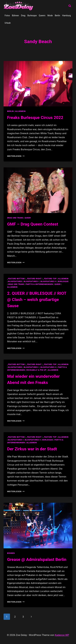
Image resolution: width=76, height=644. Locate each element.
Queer (28, 218)
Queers (42, 15)
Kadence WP (62, 635)
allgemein (63, 279)
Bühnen (15, 15)
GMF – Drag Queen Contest (33, 224)
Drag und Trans (15, 218)
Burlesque (32, 15)
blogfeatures (15, 281)
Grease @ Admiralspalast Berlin (37, 559)
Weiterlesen (16, 156)
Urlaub (8, 23)
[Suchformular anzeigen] (70, 6)
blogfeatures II (48, 281)
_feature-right (34, 279)
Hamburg (66, 15)
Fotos (7, 15)
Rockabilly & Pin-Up (36, 370)
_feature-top (50, 279)
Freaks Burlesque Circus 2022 (35, 118)
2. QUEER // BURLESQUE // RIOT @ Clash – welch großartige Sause (37, 300)
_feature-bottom (16, 279)
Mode (50, 15)
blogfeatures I (31, 281)
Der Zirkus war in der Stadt (32, 449)
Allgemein (20, 111)
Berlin (57, 15)
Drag (23, 15)
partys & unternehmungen (39, 284)
